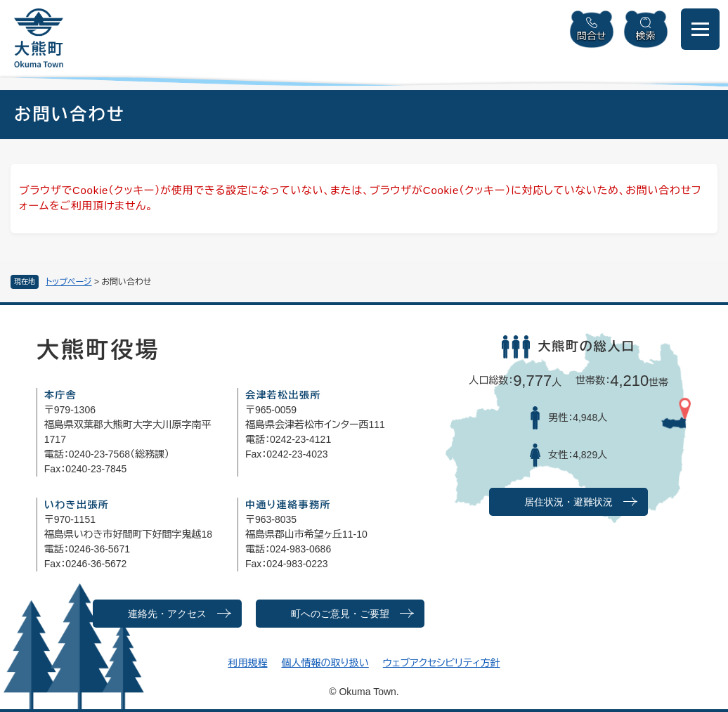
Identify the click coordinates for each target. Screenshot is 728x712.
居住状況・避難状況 (568, 502)
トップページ (69, 282)
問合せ (592, 36)
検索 (646, 36)
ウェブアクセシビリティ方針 (442, 663)
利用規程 (247, 663)
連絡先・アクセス (167, 614)
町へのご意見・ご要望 (340, 614)
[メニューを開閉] (700, 29)
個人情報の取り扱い (325, 663)
